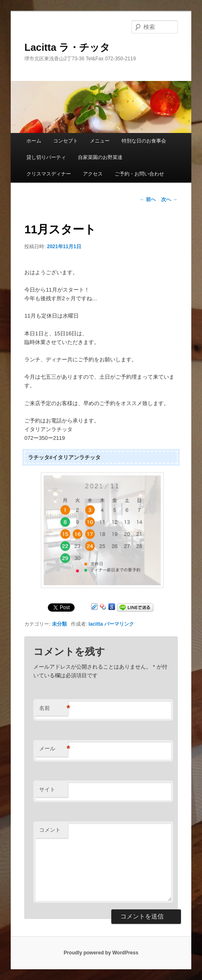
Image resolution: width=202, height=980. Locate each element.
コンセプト (66, 141)
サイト (47, 789)
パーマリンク (119, 624)
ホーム (34, 141)
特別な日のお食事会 (144, 141)
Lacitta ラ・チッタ (67, 47)
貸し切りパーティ (46, 157)
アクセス (93, 174)
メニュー (100, 141)
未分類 (59, 624)
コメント (50, 830)
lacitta (96, 624)
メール (54, 749)
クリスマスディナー (49, 174)
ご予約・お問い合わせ (139, 174)
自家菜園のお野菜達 (100, 157)
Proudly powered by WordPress (101, 953)
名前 (54, 708)
